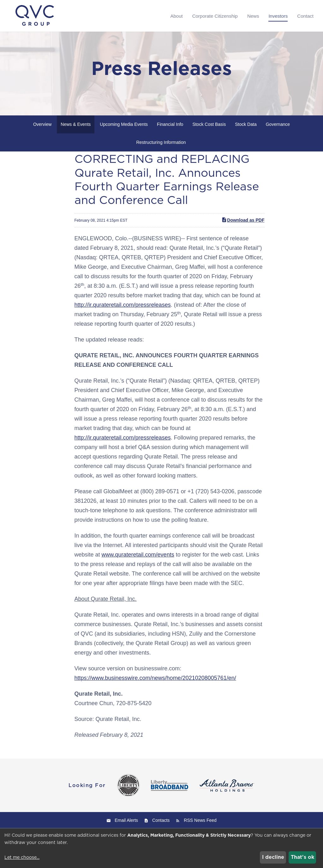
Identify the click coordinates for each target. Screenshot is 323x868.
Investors (278, 16)
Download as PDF (243, 231)
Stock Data (246, 135)
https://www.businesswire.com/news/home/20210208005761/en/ (155, 689)
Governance (278, 135)
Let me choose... (22, 857)
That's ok (302, 857)
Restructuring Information (161, 153)
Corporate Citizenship (215, 16)
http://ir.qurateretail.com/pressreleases (123, 316)
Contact (305, 16)
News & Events (76, 135)
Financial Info (170, 135)
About (176, 16)
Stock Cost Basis (209, 135)
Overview (42, 135)
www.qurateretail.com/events (138, 566)
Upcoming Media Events (124, 135)
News (253, 16)
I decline (273, 857)
